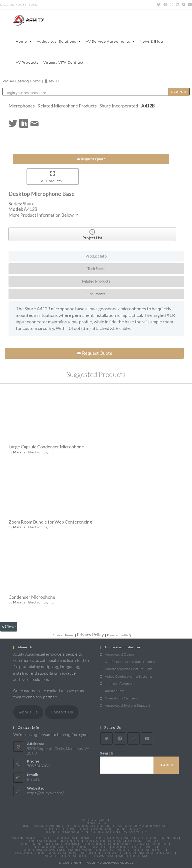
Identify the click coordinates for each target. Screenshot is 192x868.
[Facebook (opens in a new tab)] (165, 5)
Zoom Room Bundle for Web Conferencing (50, 522)
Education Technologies (106, 844)
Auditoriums (114, 691)
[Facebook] (120, 738)
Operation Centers (105, 841)
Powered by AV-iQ (119, 635)
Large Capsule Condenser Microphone (46, 447)
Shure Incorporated (119, 106)
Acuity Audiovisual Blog (73, 853)
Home (85, 838)
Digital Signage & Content (55, 841)
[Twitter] (106, 738)
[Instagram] (133, 738)
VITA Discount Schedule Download (80, 856)
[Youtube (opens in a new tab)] (189, 5)
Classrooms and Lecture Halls (128, 669)
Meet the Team (133, 856)
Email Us (35, 780)
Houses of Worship (120, 684)
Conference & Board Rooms (49, 844)
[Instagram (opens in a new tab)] (171, 5)
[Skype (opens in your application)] (183, 5)
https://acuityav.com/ (45, 793)
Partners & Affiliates (31, 838)
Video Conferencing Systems (128, 676)
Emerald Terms (63, 635)
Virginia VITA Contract (152, 853)
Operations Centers (121, 698)
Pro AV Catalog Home (22, 81)
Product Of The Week (135, 847)
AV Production (29, 853)
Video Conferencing (158, 838)
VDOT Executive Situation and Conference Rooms (94, 829)
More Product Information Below (44, 215)
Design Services (144, 841)
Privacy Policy (90, 635)
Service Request (152, 844)
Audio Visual (94, 820)
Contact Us (62, 712)
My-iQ (52, 81)
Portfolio (96, 823)
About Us (28, 712)
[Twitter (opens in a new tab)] (159, 5)
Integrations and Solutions (61, 847)
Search (106, 753)
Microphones (22, 106)
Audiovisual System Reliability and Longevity (69, 850)
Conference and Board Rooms (130, 662)
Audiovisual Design (120, 654)
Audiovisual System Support (127, 705)
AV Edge (101, 847)
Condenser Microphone (32, 597)
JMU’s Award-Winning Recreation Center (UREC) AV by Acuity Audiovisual (94, 826)
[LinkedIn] (147, 738)
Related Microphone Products (67, 106)
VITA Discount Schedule (141, 850)
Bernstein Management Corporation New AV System (96, 832)
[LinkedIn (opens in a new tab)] (177, 5)
